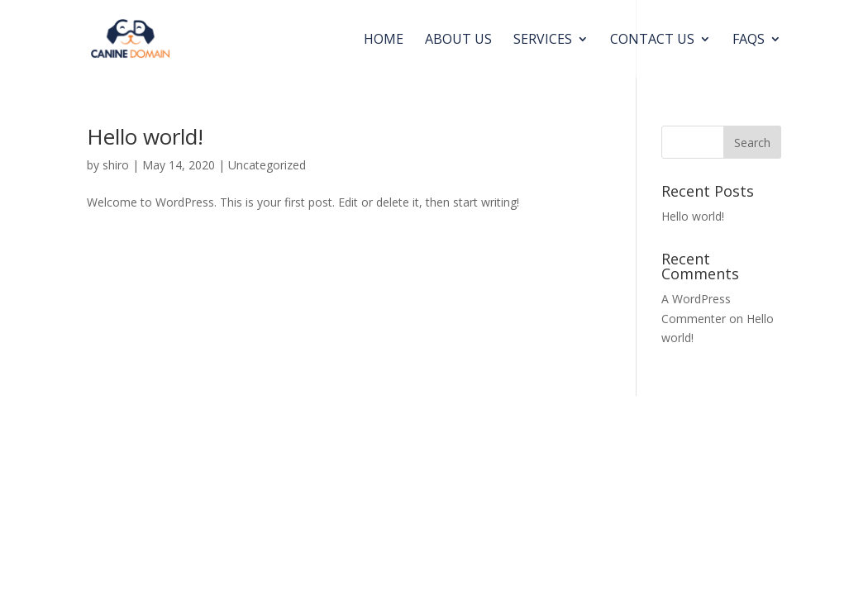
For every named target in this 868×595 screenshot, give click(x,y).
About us (458, 40)
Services (543, 40)
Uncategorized (267, 165)
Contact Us (652, 40)
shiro (116, 165)
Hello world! (145, 136)
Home (384, 40)
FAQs (749, 40)
